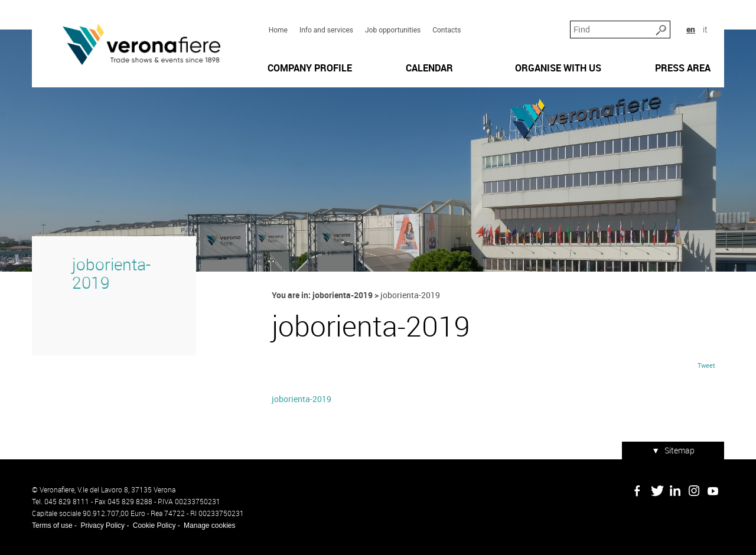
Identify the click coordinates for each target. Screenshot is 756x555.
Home (278, 30)
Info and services (326, 30)
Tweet (706, 365)
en (691, 29)
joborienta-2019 (111, 273)
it (705, 29)
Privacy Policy (102, 525)
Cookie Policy (154, 525)
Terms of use (52, 525)
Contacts (447, 30)
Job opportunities (393, 30)
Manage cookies (209, 525)
